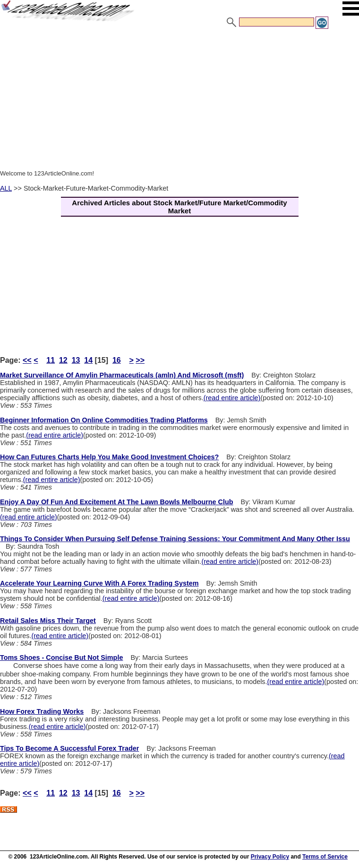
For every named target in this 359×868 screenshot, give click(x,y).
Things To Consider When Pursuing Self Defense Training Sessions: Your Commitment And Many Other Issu (175, 539)
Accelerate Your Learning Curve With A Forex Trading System (99, 583)
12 (63, 360)
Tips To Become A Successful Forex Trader (69, 748)
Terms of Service (325, 857)
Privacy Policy (270, 857)
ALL (6, 188)
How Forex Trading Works (42, 711)
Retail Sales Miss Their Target (48, 621)
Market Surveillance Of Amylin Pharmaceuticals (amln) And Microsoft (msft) (122, 375)
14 (88, 360)
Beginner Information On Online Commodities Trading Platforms (104, 420)
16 (117, 360)
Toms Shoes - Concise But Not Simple (61, 658)
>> (140, 360)
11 (51, 360)
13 (76, 360)
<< (27, 360)
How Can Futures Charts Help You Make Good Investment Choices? (109, 457)
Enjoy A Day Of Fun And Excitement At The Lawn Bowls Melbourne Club (117, 502)
